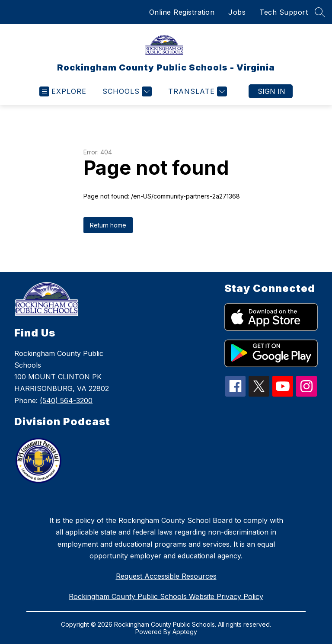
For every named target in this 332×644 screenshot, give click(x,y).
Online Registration (182, 12)
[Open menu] (63, 91)
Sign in (271, 91)
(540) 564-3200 (66, 400)
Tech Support (284, 12)
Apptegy (185, 632)
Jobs (237, 12)
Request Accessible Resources (166, 576)
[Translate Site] (196, 91)
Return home (108, 225)
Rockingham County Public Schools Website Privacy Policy (166, 596)
